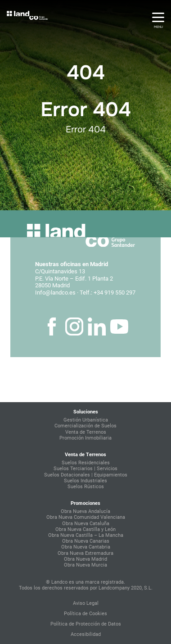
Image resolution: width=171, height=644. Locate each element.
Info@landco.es (55, 293)
